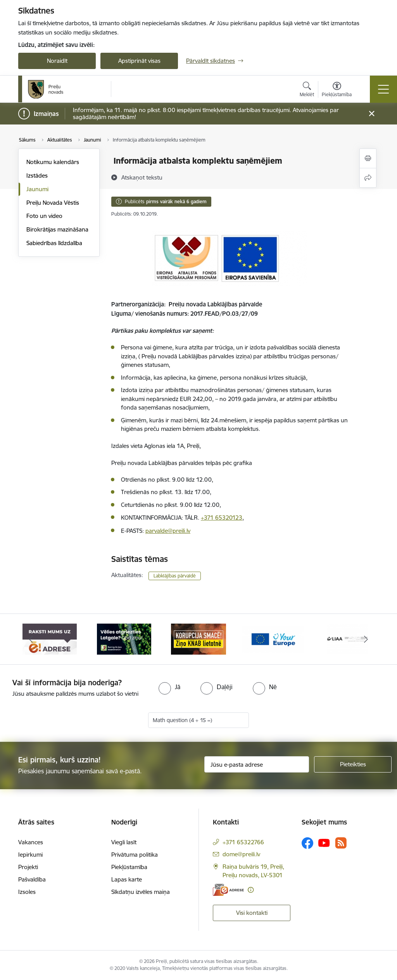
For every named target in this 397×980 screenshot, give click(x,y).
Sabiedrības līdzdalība (54, 243)
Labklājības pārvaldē (175, 576)
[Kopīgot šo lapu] (368, 178)
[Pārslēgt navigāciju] (383, 89)
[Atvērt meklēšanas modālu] (307, 90)
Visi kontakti (252, 913)
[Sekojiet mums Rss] (341, 843)
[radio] (169, 687)
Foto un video (44, 216)
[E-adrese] (228, 890)
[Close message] (372, 114)
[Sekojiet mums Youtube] (324, 843)
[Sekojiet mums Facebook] (307, 843)
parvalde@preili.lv (168, 531)
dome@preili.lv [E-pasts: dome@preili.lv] (241, 854)
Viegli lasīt (124, 842)
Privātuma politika (135, 855)
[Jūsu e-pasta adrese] (257, 764)
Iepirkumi (30, 855)
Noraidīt (57, 61)
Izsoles (27, 892)
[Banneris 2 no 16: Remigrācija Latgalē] (124, 639)
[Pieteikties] (353, 764)
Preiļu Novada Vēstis (53, 203)
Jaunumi (37, 189)
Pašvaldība (32, 879)
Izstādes (37, 175)
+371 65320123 (222, 518)
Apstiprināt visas (139, 61)
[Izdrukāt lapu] (368, 158)
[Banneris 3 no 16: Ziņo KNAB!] (198, 639)
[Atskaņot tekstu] (142, 177)
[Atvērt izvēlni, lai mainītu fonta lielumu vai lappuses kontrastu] (337, 90)
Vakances (31, 842)
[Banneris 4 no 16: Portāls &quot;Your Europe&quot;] (273, 639)
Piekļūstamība (129, 867)
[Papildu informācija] (251, 890)
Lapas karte (127, 879)
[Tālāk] (366, 639)
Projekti (28, 867)
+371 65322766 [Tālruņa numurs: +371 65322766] (243, 842)
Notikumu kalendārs (53, 162)
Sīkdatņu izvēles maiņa (141, 892)
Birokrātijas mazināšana (57, 229)
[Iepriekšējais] (31, 639)
